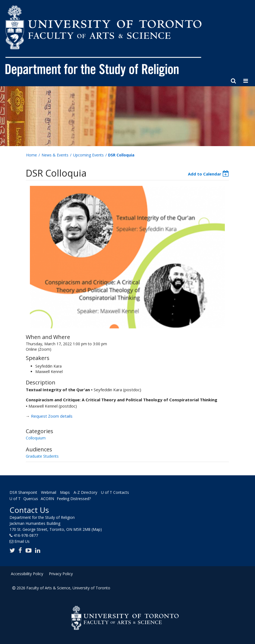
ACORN (47, 499)
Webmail (49, 492)
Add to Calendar (205, 174)
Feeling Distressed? (74, 499)
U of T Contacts (115, 492)
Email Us (22, 541)
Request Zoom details (52, 416)
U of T (15, 499)
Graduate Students (42, 456)
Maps (65, 492)
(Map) (97, 529)
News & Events (55, 155)
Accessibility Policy (27, 574)
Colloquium (36, 438)
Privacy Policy (61, 574)
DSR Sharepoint (23, 492)
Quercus (31, 499)
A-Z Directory (85, 492)
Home (32, 155)
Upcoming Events (88, 155)
